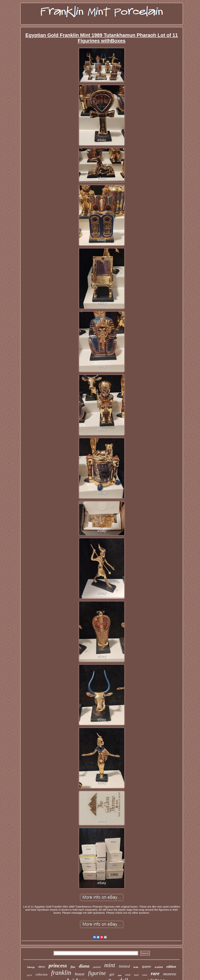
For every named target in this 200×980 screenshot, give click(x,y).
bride (136, 967)
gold (29, 975)
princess (58, 965)
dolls (120, 975)
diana (84, 966)
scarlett (159, 967)
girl (112, 974)
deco (42, 967)
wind (128, 975)
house (80, 974)
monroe (170, 974)
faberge (31, 967)
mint (110, 965)
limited (124, 966)
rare (155, 973)
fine (73, 967)
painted (97, 967)
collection (41, 974)
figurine (97, 973)
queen (147, 967)
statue (145, 975)
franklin (61, 973)
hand (136, 975)
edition (171, 967)
